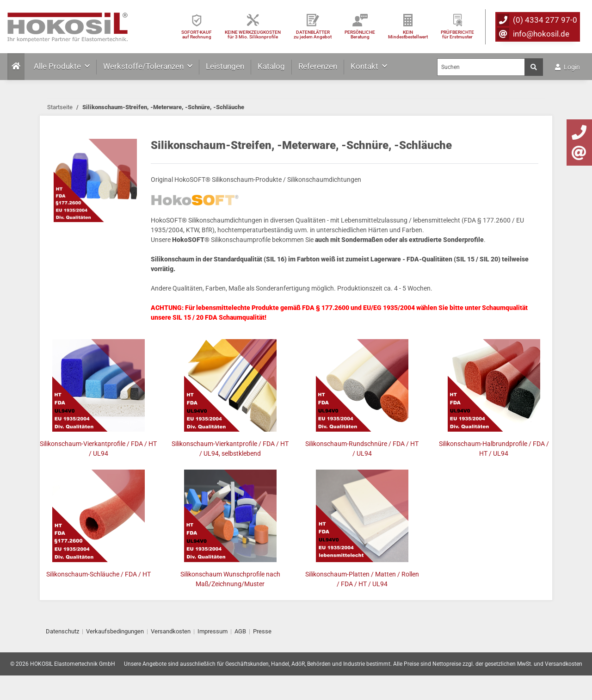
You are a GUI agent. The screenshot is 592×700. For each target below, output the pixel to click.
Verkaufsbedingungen (115, 631)
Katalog (271, 66)
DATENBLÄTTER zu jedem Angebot (313, 34)
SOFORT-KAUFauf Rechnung (197, 34)
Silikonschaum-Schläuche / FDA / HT (99, 574)
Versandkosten (171, 631)
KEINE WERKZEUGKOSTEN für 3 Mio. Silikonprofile (253, 34)
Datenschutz (62, 631)
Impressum (213, 631)
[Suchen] (481, 67)
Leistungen (225, 66)
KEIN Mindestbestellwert (408, 34)
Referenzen (318, 66)
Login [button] (567, 67)
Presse (262, 631)
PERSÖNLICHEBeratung (360, 34)
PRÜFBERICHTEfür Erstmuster (457, 34)
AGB (240, 631)
